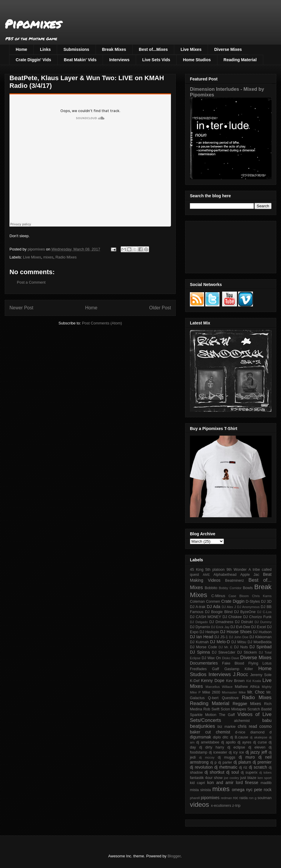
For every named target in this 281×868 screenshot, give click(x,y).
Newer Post (21, 308)
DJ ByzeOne (245, 612)
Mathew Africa (247, 687)
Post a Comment (31, 282)
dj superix (249, 772)
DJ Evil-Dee (240, 627)
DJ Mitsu (239, 642)
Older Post (160, 308)
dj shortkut (214, 772)
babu (267, 720)
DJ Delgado (199, 622)
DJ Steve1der (223, 652)
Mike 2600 (211, 692)
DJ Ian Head (202, 637)
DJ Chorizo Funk (257, 617)
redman (226, 798)
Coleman (197, 602)
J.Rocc (240, 674)
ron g (253, 798)
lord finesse (247, 783)
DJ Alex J (229, 607)
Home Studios (197, 60)
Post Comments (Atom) (102, 323)
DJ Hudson (262, 632)
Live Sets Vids (156, 60)
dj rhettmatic (226, 767)
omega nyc (242, 790)
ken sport (265, 778)
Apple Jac (250, 575)
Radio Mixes (66, 257)
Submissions (76, 49)
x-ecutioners (221, 806)
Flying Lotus (260, 663)
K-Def (195, 681)
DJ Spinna (200, 652)
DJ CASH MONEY (206, 617)
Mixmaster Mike (234, 692)
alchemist (242, 721)
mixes (48, 257)
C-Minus (218, 596)
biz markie (226, 727)
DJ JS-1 (221, 637)
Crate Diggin (233, 601)
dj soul (233, 772)
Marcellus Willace (219, 687)
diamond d (261, 732)
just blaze (248, 778)
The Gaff (227, 715)
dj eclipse (236, 747)
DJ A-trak (198, 607)
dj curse (260, 742)
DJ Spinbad (261, 647)
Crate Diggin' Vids (33, 60)
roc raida (240, 798)
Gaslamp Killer (239, 669)
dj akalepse (259, 737)
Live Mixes (191, 49)
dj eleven (257, 747)
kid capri (197, 783)
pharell (195, 798)
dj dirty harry (211, 747)
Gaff (216, 669)
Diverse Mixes (228, 49)
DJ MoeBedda (260, 642)
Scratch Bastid (259, 709)
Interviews (119, 60)
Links (45, 49)
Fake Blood (233, 663)
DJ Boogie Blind (219, 612)
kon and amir (220, 783)
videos (200, 805)
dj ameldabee (208, 742)
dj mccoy (207, 757)
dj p (214, 762)
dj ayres (244, 742)
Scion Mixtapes (233, 709)
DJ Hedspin (209, 632)
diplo (217, 737)
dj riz (243, 767)
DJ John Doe (239, 637)
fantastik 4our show (206, 778)
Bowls (248, 588)
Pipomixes (33, 24)
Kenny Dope (213, 681)
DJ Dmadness (221, 622)
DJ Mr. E (226, 647)
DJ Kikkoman (260, 637)
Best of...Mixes (153, 49)
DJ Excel (259, 627)
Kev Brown (235, 681)
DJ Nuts (241, 647)
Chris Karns (262, 596)
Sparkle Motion (203, 715)
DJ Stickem (247, 652)
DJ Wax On (211, 658)
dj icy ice (236, 752)
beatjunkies (202, 726)
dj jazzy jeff (256, 752)
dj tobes (265, 772)
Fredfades (198, 669)
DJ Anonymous (248, 607)
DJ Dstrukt (244, 622)
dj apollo (228, 742)
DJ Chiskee (232, 617)
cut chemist (218, 732)
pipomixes (210, 798)
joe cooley (231, 778)
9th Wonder (237, 570)
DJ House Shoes (236, 632)
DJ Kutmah (199, 642)
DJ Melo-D (220, 642)
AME (206, 575)
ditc (225, 737)
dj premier (262, 762)
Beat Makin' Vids (80, 60)
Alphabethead (225, 575)
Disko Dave (231, 658)
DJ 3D (266, 602)
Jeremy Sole (261, 675)
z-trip (236, 806)
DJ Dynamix (200, 627)
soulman (264, 798)
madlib (266, 783)
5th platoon (215, 570)
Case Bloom (239, 596)
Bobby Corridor (230, 588)
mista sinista (200, 790)
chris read (247, 726)
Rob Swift (211, 709)
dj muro (247, 757)
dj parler (225, 762)
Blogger (174, 856)
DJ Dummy (263, 622)
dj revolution (201, 767)
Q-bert (213, 698)
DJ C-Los (265, 612)
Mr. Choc (256, 692)
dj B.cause (239, 737)
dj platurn (242, 762)
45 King (197, 570)
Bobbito (211, 588)
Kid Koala (253, 681)
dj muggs (226, 757)
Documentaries (204, 663)
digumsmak (201, 737)
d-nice (240, 732)
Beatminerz (235, 581)
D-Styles (253, 602)
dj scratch (258, 767)
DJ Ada (214, 607)
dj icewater (218, 752)
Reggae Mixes (247, 704)
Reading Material (240, 60)
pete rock (263, 790)
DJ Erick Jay (220, 627)
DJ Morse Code (204, 647)
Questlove (230, 698)
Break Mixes (114, 49)
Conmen (213, 602)
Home (21, 49)
